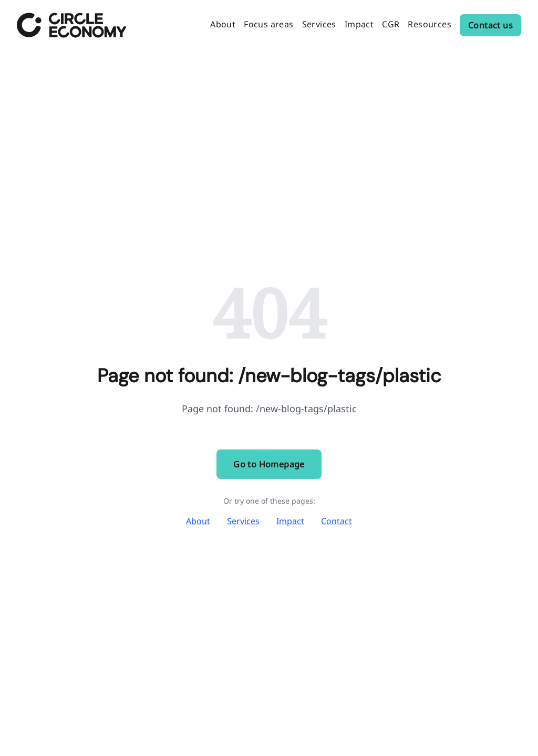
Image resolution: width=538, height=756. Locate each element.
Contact (337, 521)
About (198, 521)
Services (243, 521)
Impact (290, 521)
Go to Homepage (269, 464)
